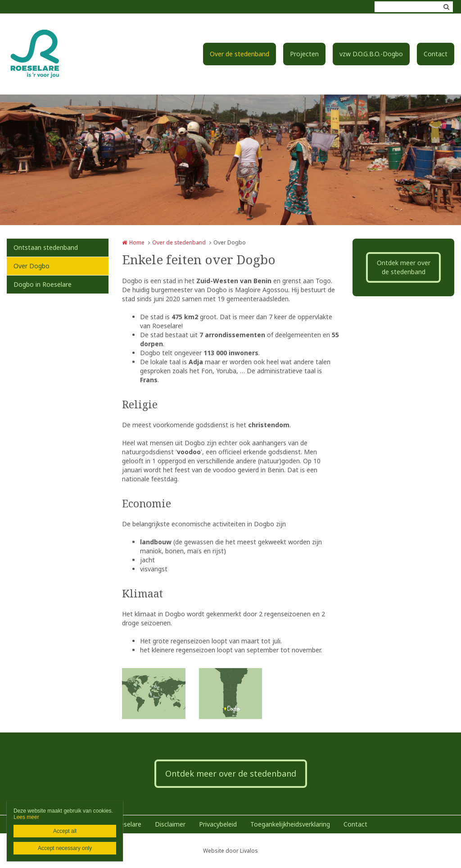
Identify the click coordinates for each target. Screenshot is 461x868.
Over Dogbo (32, 266)
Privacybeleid (218, 824)
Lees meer (26, 817)
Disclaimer (170, 824)
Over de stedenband (240, 54)
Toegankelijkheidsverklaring (290, 824)
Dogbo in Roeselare (43, 284)
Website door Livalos (230, 851)
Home (137, 242)
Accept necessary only (65, 848)
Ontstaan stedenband (46, 247)
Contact (436, 54)
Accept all (65, 831)
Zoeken (446, 7)
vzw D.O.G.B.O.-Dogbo (371, 54)
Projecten (304, 54)
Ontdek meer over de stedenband (404, 267)
